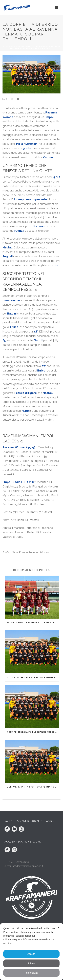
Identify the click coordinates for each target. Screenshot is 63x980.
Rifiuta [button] (31, 963)
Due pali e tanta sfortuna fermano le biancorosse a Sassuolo (33, 787)
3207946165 (22, 862)
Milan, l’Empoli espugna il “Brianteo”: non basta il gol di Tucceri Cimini (33, 623)
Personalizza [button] (31, 973)
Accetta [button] (31, 954)
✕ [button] (58, 928)
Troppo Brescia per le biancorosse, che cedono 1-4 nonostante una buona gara (33, 732)
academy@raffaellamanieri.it (28, 866)
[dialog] (32, 952)
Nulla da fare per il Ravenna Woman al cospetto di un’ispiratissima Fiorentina (33, 677)
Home (6, 46)
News (14, 46)
